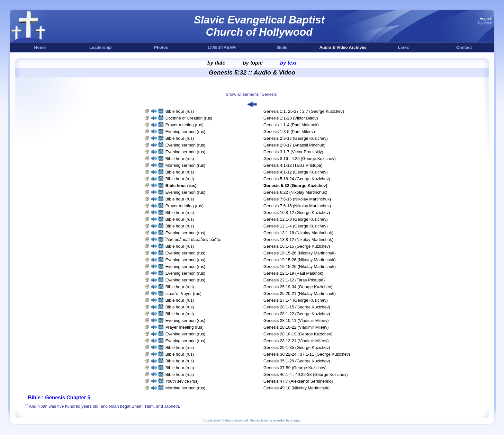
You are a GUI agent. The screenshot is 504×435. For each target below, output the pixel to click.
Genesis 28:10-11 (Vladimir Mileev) (296, 320)
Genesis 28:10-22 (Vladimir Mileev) (296, 327)
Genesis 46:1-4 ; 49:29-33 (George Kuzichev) (306, 374)
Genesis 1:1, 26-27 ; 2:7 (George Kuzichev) (304, 111)
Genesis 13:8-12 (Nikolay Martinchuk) (298, 240)
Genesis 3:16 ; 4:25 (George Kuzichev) (300, 159)
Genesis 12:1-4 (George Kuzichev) (296, 226)
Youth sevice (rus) (182, 381)
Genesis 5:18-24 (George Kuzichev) (297, 179)
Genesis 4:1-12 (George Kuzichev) (296, 172)
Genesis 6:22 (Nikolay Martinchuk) (296, 192)
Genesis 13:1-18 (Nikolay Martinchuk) (298, 233)
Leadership (100, 47)
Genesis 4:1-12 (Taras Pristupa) (293, 165)
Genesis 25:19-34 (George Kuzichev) (298, 287)
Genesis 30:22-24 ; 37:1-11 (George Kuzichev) (307, 354)
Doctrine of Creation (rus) (189, 118)
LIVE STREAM (222, 47)
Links (403, 47)
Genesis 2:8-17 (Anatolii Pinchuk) (295, 145)
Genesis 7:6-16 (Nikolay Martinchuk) (297, 199)
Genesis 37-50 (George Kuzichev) (295, 368)
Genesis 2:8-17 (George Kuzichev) (296, 138)
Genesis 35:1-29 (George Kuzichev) (297, 361)
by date (216, 63)
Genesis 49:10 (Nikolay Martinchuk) (297, 388)
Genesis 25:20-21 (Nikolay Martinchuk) (300, 293)
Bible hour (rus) (180, 111)
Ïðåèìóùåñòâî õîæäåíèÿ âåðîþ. (193, 240)
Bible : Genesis (47, 398)
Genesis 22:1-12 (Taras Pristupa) (294, 280)
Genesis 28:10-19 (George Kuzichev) (298, 334)
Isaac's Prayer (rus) (184, 293)
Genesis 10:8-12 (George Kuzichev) (297, 213)
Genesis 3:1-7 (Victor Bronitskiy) (293, 152)
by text (288, 63)
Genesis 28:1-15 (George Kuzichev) (297, 307)
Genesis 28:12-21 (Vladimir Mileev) (296, 341)
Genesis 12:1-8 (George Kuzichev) (296, 219)
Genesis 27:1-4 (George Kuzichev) (296, 300)
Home (40, 47)
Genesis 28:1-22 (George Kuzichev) (297, 314)
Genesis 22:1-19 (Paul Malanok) (293, 273)
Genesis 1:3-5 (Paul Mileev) (289, 132)
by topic (253, 63)
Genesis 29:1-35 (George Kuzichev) (297, 347)
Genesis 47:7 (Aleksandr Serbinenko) (298, 381)
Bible (282, 47)
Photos (161, 47)
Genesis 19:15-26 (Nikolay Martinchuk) (300, 253)
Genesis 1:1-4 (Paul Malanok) (291, 125)
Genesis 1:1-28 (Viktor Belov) (291, 118)
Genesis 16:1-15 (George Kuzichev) (297, 246)
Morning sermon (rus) (185, 165)
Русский (485, 23)
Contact (464, 47)
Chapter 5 (78, 398)
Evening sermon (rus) (185, 132)
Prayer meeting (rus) (184, 125)
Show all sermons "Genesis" (252, 94)
